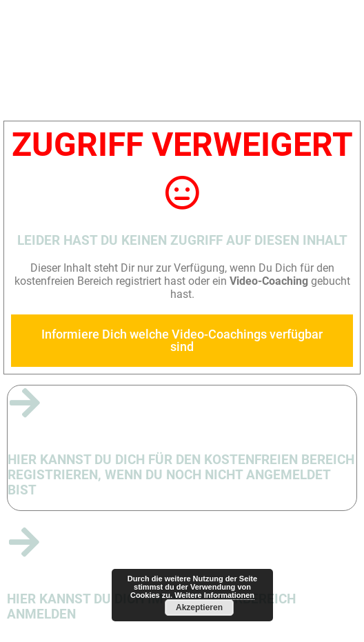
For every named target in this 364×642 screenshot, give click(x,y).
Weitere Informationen (214, 595)
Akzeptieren (199, 608)
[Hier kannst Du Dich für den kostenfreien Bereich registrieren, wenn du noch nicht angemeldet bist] (25, 403)
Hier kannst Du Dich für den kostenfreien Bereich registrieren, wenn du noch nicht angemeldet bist (181, 475)
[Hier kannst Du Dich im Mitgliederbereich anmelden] (24, 542)
